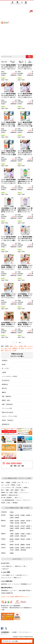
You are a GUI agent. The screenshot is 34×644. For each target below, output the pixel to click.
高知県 (28, 545)
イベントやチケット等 (8, 488)
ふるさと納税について (8, 575)
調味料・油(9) (6, 400)
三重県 (12, 534)
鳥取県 (12, 539)
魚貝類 (14, 482)
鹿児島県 (23, 550)
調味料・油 (4, 493)
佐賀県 (17, 548)
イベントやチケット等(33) (9, 376)
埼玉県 (28, 521)
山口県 (12, 541)
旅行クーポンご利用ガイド (21, 62)
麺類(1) (4, 392)
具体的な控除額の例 (7, 593)
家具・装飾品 (15, 490)
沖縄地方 (3, 553)
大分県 (12, 550)
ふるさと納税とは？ (7, 566)
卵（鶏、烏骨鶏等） (7, 498)
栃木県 (17, 521)
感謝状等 (4, 495)
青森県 (12, 515)
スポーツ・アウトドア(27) (9, 416)
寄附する (26, 3)
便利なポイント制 (20, 566)
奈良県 (17, 536)
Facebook (2, 628)
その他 (14, 350)
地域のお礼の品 (13, 495)
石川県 (23, 526)
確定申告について (6, 584)
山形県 (12, 518)
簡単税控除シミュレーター (9, 591)
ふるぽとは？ (5, 569)
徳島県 (12, 545)
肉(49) (4, 364)
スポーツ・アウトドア (23, 500)
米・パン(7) (5, 368)
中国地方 (3, 539)
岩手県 (17, 515)
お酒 (19, 485)
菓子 (3, 490)
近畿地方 (3, 78)
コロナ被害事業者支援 (8, 500)
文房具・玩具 (23, 346)
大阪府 (3, 80)
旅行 (3, 482)
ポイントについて (6, 578)
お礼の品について (21, 575)
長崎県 (23, 548)
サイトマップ (4, 634)
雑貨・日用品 (14, 493)
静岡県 (28, 528)
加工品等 (19, 488)
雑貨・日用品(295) (7, 404)
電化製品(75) (6, 424)
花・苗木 (21, 348)
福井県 (28, 526)
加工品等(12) (6, 380)
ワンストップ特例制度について (23, 584)
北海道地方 (4, 512)
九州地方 (3, 548)
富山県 (17, 526)
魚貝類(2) (5, 360)
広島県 (28, 539)
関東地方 (3, 521)
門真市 (7, 80)
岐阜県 (23, 528)
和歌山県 (23, 536)
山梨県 (12, 528)
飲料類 (26, 488)
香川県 (17, 545)
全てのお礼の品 (30, 62)
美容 (22, 490)
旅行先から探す (4, 62)
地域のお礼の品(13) (7, 412)
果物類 (8, 482)
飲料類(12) (5, 384)
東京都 (17, 523)
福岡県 (12, 548)
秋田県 (28, 515)
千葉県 (12, 523)
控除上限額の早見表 (25, 591)
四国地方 (3, 544)
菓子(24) (4, 388)
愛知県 (12, 531)
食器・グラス (14, 346)
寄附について (18, 578)
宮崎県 (17, 550)
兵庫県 (12, 536)
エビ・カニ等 (5, 485)
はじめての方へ (13, 3)
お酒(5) (4, 372)
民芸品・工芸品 (6, 503)
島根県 (17, 539)
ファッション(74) (7, 408)
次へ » (20, 342)
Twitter (6, 628)
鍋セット (18, 498)
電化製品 (15, 503)
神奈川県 (23, 523)
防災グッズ (8, 350)
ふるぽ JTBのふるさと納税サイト (6, 29)
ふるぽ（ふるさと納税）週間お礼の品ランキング (15, 597)
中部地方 (3, 526)
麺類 (7, 490)
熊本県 (28, 548)
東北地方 (3, 515)
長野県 (17, 528)
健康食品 (15, 348)
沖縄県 (12, 553)
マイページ (22, 3)
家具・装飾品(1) (6, 396)
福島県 (17, 518)
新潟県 (12, 526)
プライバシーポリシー (24, 632)
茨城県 (12, 521)
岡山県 (23, 539)
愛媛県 (23, 545)
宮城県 (23, 515)
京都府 (23, 534)
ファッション (24, 493)
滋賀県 (17, 534)
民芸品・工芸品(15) (7, 420)
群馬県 (23, 521)
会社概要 (14, 632)
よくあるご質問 (18, 3)
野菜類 (13, 485)
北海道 (12, 512)
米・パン (24, 482)
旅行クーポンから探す (13, 62)
